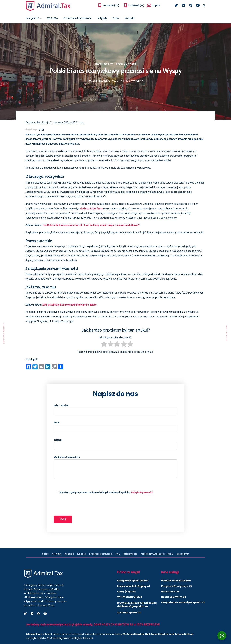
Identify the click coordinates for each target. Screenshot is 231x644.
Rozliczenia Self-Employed (133, 586)
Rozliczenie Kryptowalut (78, 18)
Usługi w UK (32, 18)
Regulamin (183, 554)
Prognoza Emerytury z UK (177, 586)
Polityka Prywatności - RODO (157, 554)
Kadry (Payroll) (126, 592)
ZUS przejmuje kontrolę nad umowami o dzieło (69, 305)
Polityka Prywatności (142, 492)
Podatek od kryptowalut (176, 581)
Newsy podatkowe (104, 64)
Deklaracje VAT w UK (174, 597)
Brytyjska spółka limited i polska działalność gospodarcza (137, 605)
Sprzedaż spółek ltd (129, 612)
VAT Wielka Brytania (130, 597)
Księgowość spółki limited (133, 581)
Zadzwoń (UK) (111, 5)
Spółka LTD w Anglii (126, 64)
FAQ (118, 554)
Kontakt (130, 18)
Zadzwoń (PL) (136, 5)
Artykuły (102, 18)
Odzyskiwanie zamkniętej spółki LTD (183, 602)
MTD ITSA (52, 18)
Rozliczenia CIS (170, 592)
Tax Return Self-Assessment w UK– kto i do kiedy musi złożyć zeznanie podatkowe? (91, 225)
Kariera (82, 554)
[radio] (104, 345)
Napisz (156, 5)
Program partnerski (101, 554)
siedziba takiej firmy (91, 209)
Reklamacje (130, 554)
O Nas (116, 18)
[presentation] (78, 505)
